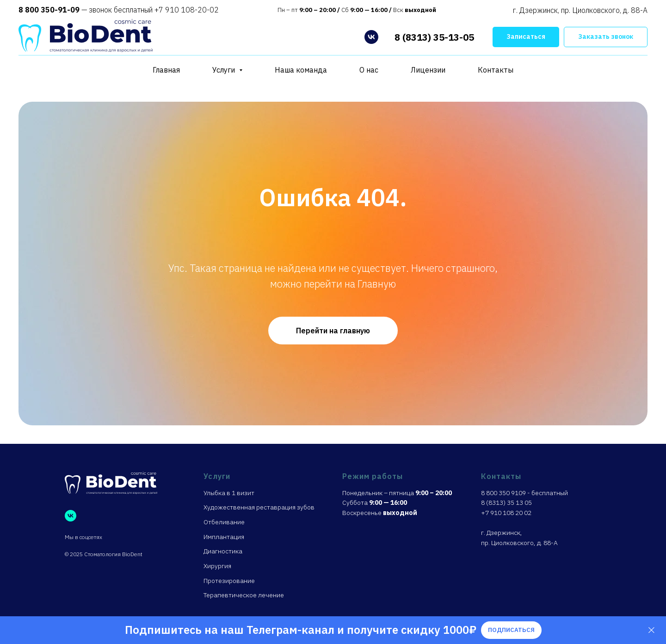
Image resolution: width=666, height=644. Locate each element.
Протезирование (229, 581)
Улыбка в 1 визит (229, 493)
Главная (166, 70)
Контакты (496, 70)
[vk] (371, 37)
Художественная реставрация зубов (259, 507)
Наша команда (301, 70)
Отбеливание (224, 522)
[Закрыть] (651, 630)
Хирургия (217, 566)
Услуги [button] (225, 70)
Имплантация (224, 537)
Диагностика (223, 551)
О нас (369, 70)
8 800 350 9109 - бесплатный (524, 493)
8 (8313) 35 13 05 (506, 503)
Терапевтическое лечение (244, 595)
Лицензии (428, 70)
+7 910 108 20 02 (506, 513)
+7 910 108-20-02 (186, 10)
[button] (526, 37)
